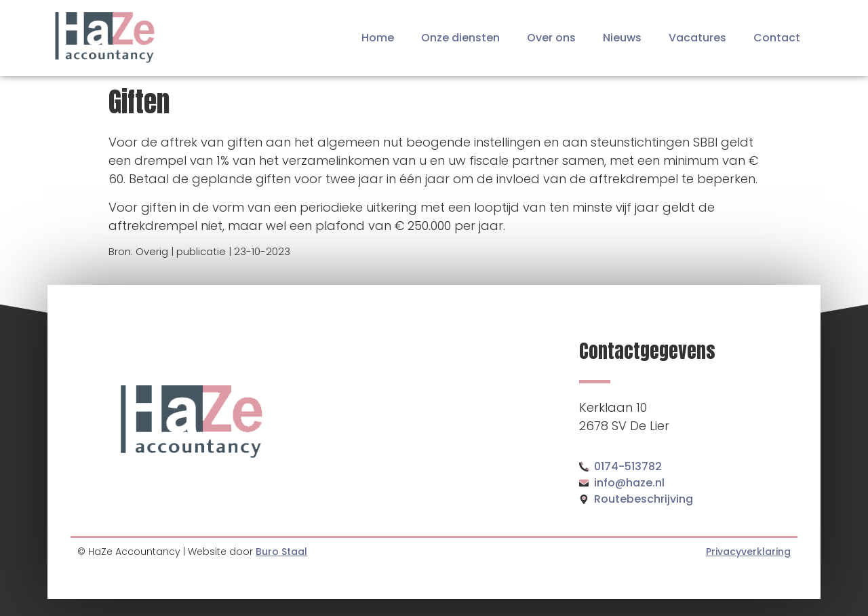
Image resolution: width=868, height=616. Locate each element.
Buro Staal (281, 552)
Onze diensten (460, 38)
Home (378, 38)
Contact (777, 38)
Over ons (551, 38)
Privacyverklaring (748, 552)
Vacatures (697, 38)
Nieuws (622, 38)
